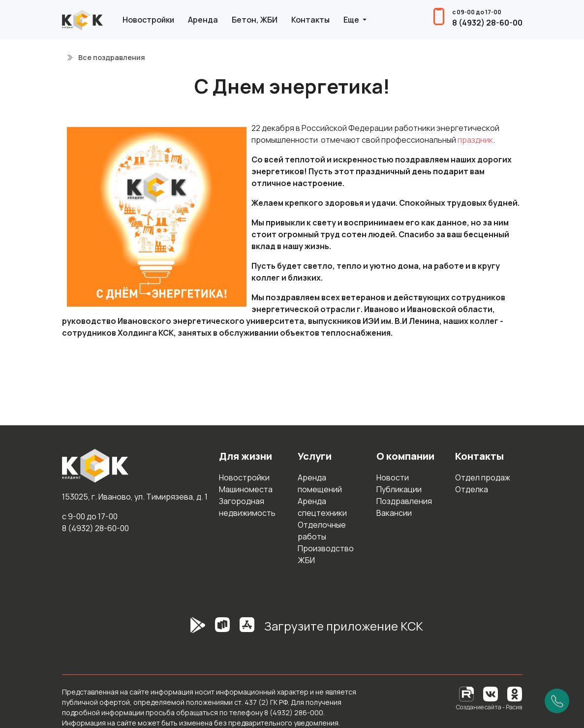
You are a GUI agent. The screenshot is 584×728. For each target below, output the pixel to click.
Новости (393, 477)
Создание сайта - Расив (489, 707)
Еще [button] (352, 20)
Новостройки (148, 20)
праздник (475, 140)
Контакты (310, 20)
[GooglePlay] (183, 630)
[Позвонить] (557, 701)
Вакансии (394, 513)
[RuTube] (467, 693)
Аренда (203, 20)
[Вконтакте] (491, 693)
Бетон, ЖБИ (255, 20)
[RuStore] (222, 630)
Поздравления (404, 501)
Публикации (399, 489)
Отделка (472, 489)
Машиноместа (246, 489)
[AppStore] (247, 630)
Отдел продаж (483, 477)
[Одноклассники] (515, 693)
